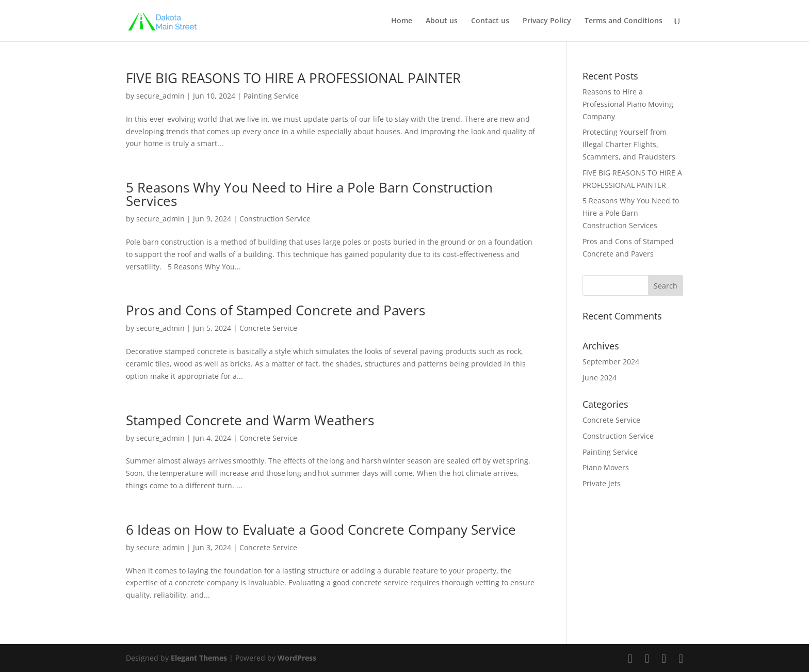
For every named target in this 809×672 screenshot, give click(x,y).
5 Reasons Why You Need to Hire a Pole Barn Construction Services (309, 194)
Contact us (490, 21)
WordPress (297, 658)
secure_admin (160, 96)
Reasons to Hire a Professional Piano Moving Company (628, 104)
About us (442, 21)
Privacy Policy (547, 21)
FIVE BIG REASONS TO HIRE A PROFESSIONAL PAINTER (295, 78)
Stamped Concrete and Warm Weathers (252, 420)
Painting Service (271, 96)
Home (402, 21)
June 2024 (600, 378)
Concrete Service (268, 328)
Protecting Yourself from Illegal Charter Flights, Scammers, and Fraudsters (630, 144)
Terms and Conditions (624, 21)
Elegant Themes (199, 658)
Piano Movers (606, 467)
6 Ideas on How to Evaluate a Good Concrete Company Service (323, 530)
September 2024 (611, 362)
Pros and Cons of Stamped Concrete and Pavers (277, 310)
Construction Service (275, 219)
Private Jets (602, 483)
